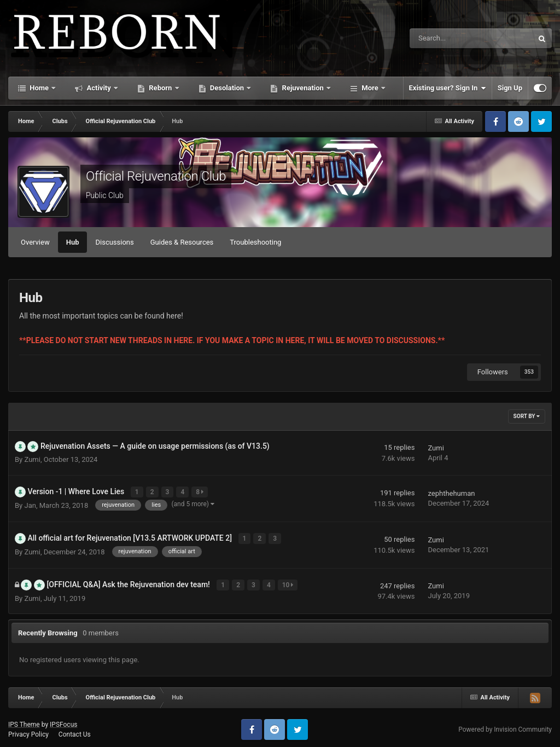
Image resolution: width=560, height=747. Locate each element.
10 (288, 582)
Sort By (527, 416)
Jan (30, 504)
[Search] (444, 38)
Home (39, 88)
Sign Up (510, 88)
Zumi (32, 459)
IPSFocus (63, 721)
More (370, 88)
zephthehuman (451, 493)
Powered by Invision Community (505, 726)
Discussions (114, 242)
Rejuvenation (303, 88)
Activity (99, 88)
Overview (35, 242)
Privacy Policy (28, 731)
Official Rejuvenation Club (156, 176)
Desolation (227, 88)
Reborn (161, 88)
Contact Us (75, 731)
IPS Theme (24, 721)
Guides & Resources (182, 242)
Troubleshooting (255, 242)
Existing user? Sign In (448, 88)
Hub (73, 242)
